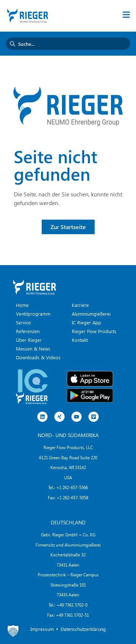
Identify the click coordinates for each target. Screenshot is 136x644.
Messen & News (33, 349)
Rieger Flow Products (94, 331)
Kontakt (80, 340)
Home (22, 305)
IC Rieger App (86, 322)
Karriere (80, 305)
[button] (13, 631)
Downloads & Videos (38, 357)
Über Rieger (29, 340)
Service (23, 322)
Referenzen (28, 331)
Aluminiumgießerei (91, 314)
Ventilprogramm (33, 314)
